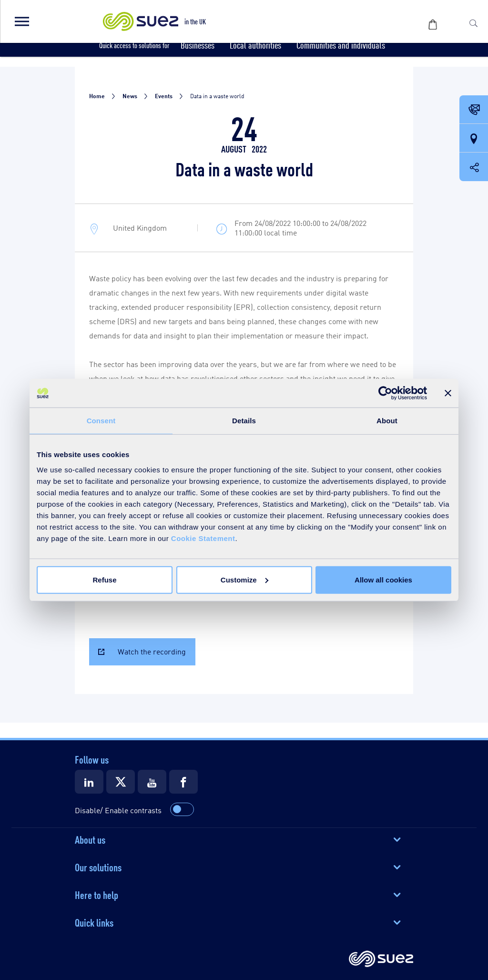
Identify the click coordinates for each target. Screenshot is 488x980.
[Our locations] (474, 139)
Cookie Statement (203, 538)
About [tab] (387, 421)
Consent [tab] (101, 421)
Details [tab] (244, 421)
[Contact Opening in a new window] (474, 110)
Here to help (97, 894)
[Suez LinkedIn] (89, 782)
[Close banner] (448, 393)
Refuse (104, 579)
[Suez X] (121, 782)
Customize (244, 579)
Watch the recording (152, 651)
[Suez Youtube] (152, 782)
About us (90, 839)
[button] (21, 21)
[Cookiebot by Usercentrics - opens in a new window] (385, 393)
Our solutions (98, 867)
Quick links (94, 922)
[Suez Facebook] (183, 782)
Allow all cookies (383, 579)
